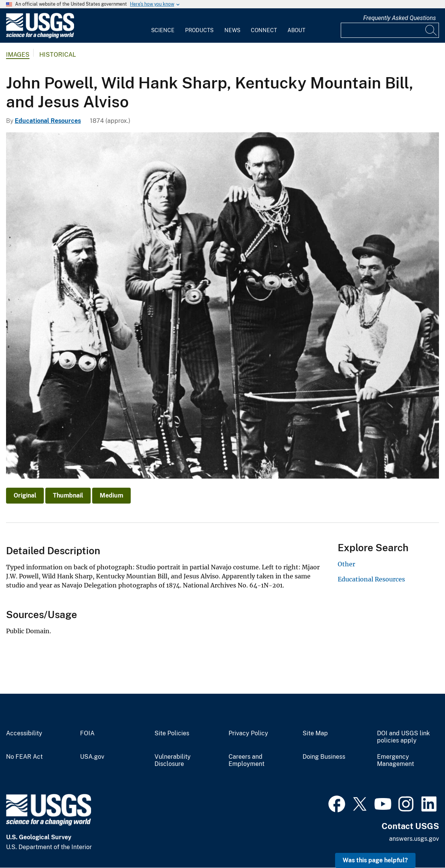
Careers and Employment (246, 760)
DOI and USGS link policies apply (403, 737)
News (232, 30)
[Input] (390, 30)
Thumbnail (68, 495)
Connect (264, 30)
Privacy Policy (248, 733)
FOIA (87, 733)
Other (346, 564)
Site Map (315, 733)
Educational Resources (48, 121)
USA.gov (92, 757)
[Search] (431, 30)
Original (25, 495)
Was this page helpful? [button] (375, 860)
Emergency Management (396, 760)
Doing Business (324, 757)
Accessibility (24, 733)
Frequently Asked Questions (399, 18)
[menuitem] (163, 26)
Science (163, 30)
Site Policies (172, 733)
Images (18, 55)
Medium (111, 495)
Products (199, 30)
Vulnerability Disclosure (173, 760)
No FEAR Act (24, 757)
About (296, 30)
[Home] (40, 36)
